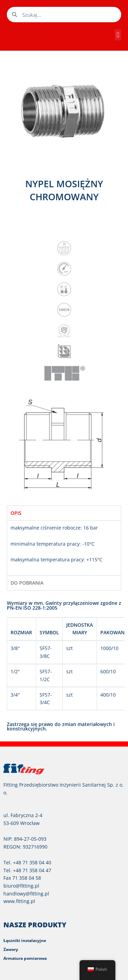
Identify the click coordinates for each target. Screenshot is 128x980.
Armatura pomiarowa (25, 958)
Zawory (11, 949)
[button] (118, 35)
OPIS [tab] (16, 513)
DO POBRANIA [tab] (27, 583)
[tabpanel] (64, 548)
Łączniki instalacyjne (25, 940)
